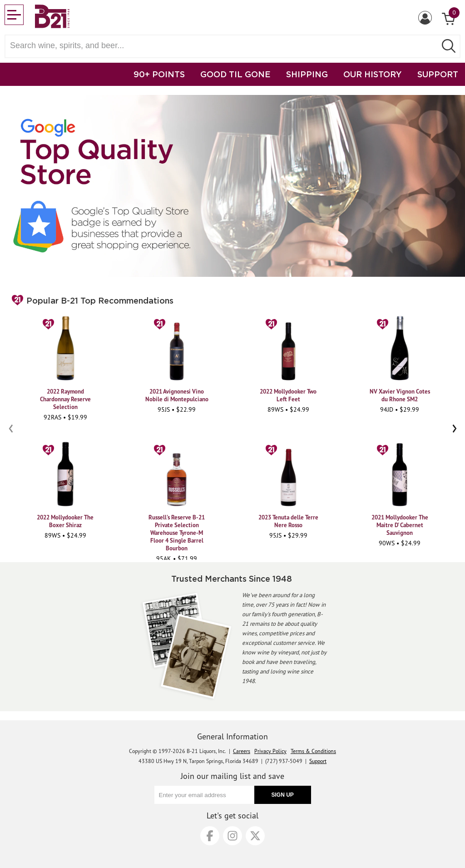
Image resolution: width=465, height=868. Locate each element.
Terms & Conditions (313, 751)
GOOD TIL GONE (235, 74)
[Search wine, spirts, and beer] (223, 46)
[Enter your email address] (204, 795)
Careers (242, 751)
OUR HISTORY (373, 74)
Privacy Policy (270, 751)
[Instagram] (232, 836)
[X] (255, 836)
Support (318, 761)
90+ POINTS (159, 74)
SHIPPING (307, 74)
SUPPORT (438, 74)
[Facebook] (210, 836)
